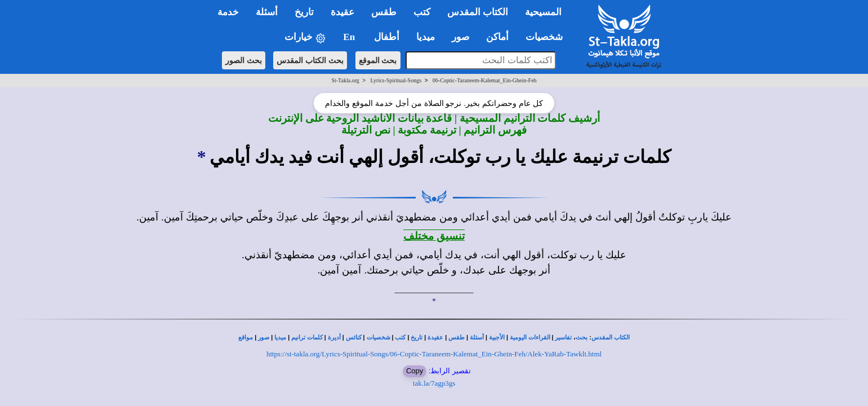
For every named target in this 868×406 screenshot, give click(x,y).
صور (264, 337)
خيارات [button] (305, 37)
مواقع (246, 337)
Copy (415, 371)
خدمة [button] (228, 12)
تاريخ (417, 337)
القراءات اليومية (530, 337)
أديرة (334, 337)
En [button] (350, 37)
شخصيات (379, 337)
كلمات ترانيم (307, 337)
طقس (457, 337)
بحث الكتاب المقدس (310, 60)
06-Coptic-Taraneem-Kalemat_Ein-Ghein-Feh (485, 80)
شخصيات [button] (548, 37)
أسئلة (477, 337)
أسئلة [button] (267, 12)
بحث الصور (244, 60)
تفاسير (563, 337)
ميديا (280, 337)
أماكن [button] (497, 37)
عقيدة (435, 337)
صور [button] (460, 37)
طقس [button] (384, 12)
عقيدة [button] (342, 12)
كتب (400, 337)
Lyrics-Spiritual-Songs (396, 80)
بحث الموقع (378, 60)
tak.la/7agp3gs (434, 383)
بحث (582, 337)
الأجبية (497, 337)
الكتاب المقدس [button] (478, 12)
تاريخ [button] (304, 12)
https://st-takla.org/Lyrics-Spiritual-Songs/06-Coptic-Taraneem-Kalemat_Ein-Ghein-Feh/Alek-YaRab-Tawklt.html (434, 354)
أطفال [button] (387, 37)
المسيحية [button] (543, 12)
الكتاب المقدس (611, 337)
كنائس (354, 337)
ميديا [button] (426, 37)
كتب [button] (422, 12)
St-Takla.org (345, 80)
